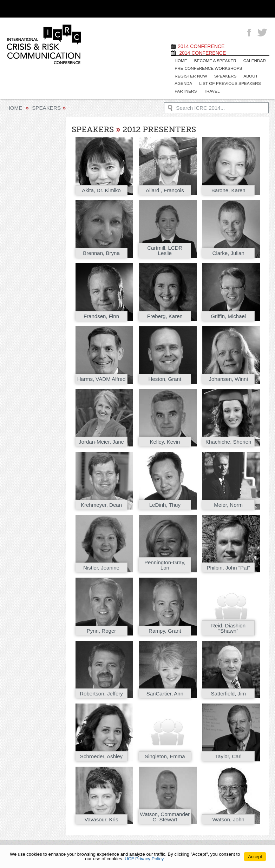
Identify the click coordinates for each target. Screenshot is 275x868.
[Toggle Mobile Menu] (257, 8)
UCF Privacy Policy (144, 859)
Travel (211, 91)
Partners (185, 91)
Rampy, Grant (165, 630)
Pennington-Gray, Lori (165, 564)
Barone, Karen (228, 190)
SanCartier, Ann (165, 693)
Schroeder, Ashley (101, 756)
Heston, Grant (165, 378)
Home (181, 61)
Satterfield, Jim (228, 693)
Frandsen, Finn (101, 315)
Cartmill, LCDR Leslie (165, 250)
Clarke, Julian (228, 252)
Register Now (190, 76)
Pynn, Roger (101, 630)
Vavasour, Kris (101, 819)
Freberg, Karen (165, 315)
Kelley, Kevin (165, 441)
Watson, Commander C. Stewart (165, 813)
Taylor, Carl (228, 756)
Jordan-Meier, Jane (101, 441)
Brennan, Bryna (102, 252)
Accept (255, 857)
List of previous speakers (228, 83)
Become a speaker (214, 61)
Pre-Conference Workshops (207, 68)
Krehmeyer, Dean (101, 504)
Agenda (183, 83)
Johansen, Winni (228, 378)
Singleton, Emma (165, 756)
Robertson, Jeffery (102, 693)
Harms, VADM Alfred (101, 378)
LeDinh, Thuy (165, 504)
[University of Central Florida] (63, 9)
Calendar (252, 61)
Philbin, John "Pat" (228, 567)
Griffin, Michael (228, 315)
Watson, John (228, 819)
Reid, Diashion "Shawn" (228, 627)
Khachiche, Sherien (228, 441)
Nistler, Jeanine (102, 567)
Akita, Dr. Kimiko (101, 190)
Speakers (224, 76)
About (248, 76)
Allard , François (165, 190)
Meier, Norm (228, 504)
